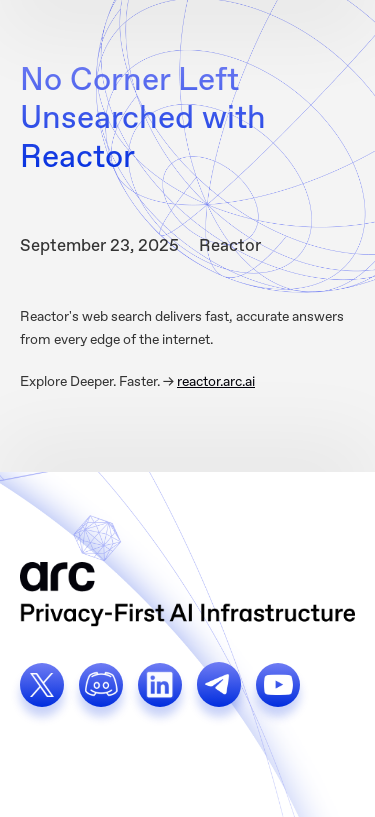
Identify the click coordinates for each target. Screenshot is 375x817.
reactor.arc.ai (216, 381)
